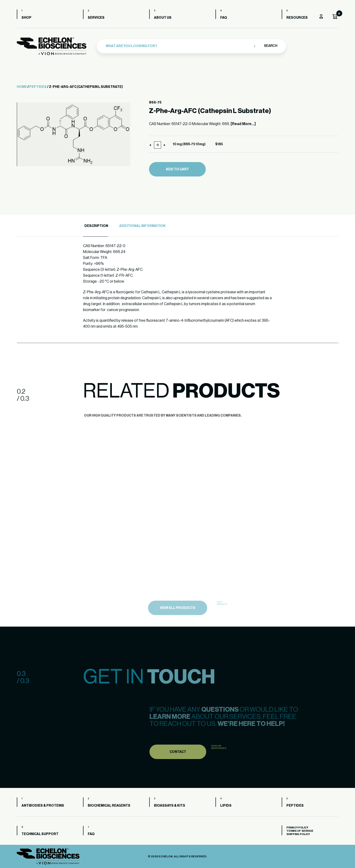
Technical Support (40, 834)
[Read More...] (243, 124)
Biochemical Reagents (109, 806)
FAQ (224, 18)
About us (163, 18)
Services (96, 18)
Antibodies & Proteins (43, 806)
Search (270, 45)
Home (22, 87)
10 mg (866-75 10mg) (189, 144)
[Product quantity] (158, 145)
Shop (26, 18)
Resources (297, 18)
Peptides (38, 87)
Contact (178, 761)
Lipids (226, 806)
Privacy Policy (297, 828)
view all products (178, 617)
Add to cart (177, 169)
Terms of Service (300, 831)
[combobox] (179, 45)
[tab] (96, 226)
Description (96, 226)
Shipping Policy (298, 834)
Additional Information (142, 226)
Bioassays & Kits (170, 806)
